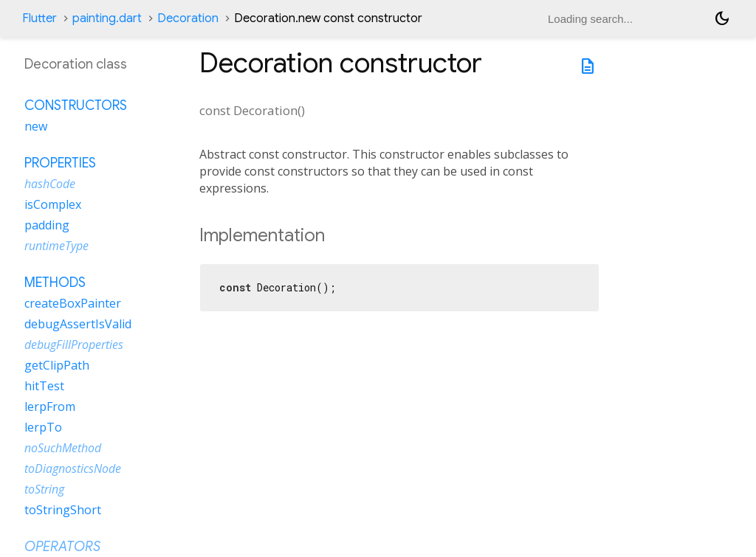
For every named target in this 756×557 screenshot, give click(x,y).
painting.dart (107, 18)
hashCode (50, 184)
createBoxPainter (73, 303)
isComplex (53, 204)
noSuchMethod (63, 448)
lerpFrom (50, 406)
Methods (55, 283)
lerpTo (43, 427)
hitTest (44, 386)
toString (44, 489)
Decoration (188, 18)
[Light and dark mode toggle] (722, 18)
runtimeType (56, 246)
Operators (62, 547)
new (36, 126)
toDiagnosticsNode (73, 468)
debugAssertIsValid (78, 324)
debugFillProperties (74, 345)
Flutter (39, 18)
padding (47, 225)
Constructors (76, 105)
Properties (60, 163)
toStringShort (63, 510)
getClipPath (57, 365)
